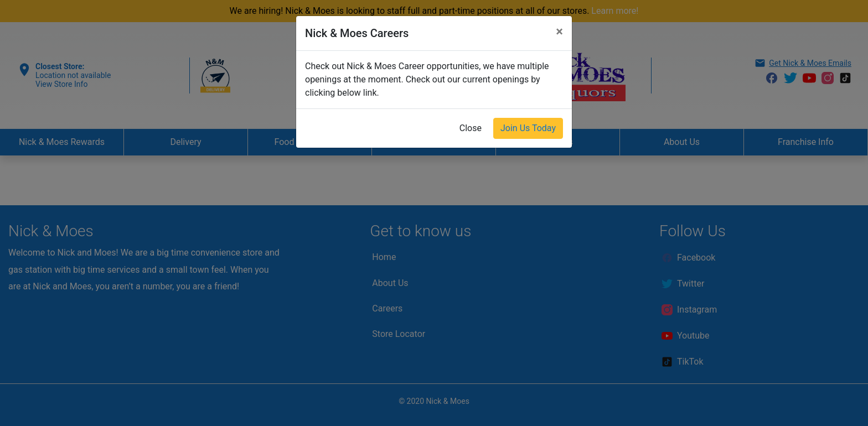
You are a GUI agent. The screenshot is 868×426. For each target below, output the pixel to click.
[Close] (559, 32)
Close (471, 128)
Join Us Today (528, 128)
